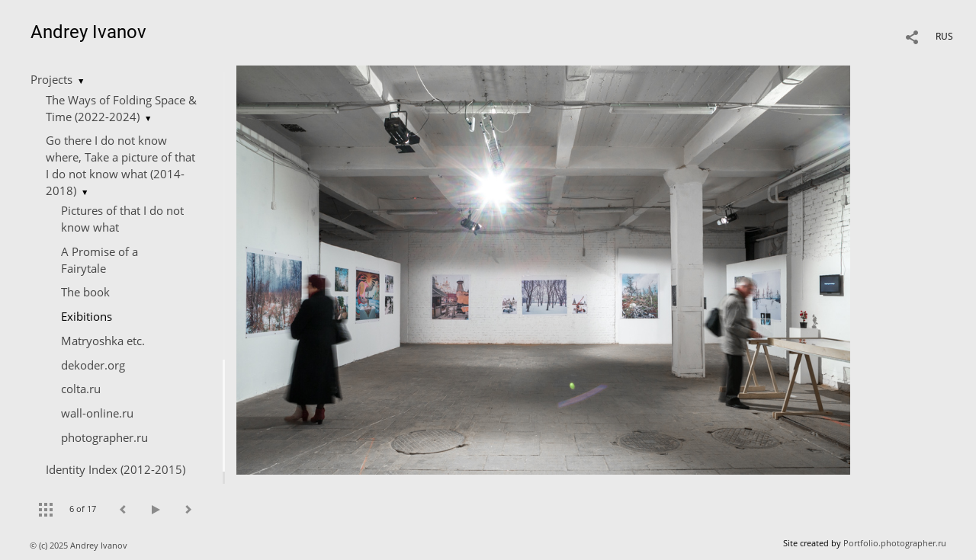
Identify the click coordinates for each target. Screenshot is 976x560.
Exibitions (87, 316)
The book (85, 292)
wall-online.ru (97, 413)
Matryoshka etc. (103, 341)
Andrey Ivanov (88, 32)
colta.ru (81, 389)
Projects (51, 79)
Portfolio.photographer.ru (895, 543)
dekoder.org (93, 365)
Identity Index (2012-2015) (116, 469)
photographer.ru (104, 437)
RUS (944, 36)
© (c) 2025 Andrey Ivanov (80, 545)
